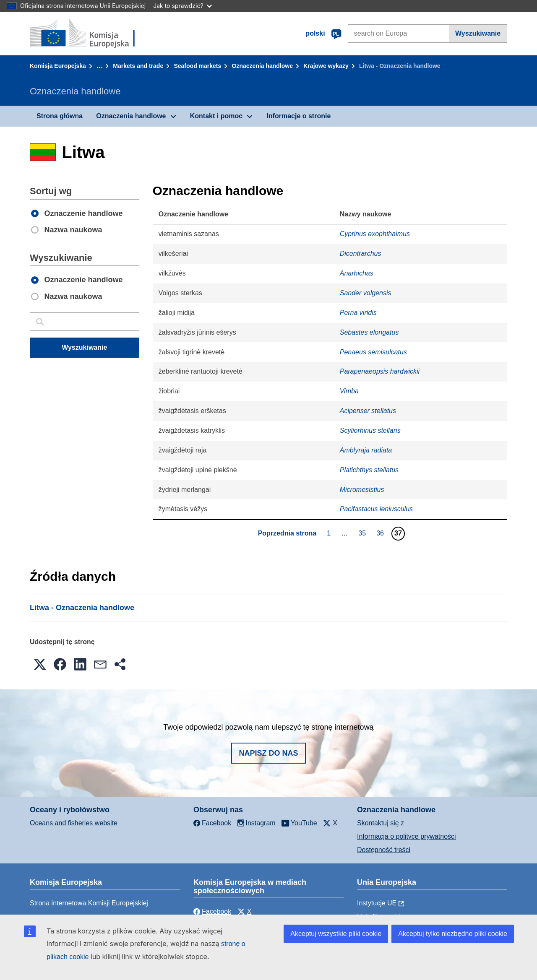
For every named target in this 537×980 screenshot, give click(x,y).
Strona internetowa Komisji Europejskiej (89, 903)
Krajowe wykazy (326, 66)
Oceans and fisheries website (74, 823)
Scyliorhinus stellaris (370, 430)
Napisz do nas (268, 753)
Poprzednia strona (287, 533)
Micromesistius (362, 490)
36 (381, 533)
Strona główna (60, 116)
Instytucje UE (377, 903)
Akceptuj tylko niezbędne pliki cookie (453, 934)
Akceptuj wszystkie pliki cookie (336, 934)
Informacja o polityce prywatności (407, 836)
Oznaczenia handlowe (262, 66)
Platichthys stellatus (369, 470)
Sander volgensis (366, 293)
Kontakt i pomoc (216, 116)
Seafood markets (197, 66)
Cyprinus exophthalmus (375, 234)
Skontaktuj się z (381, 823)
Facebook (212, 911)
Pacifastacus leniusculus (376, 509)
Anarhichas (357, 273)
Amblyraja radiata (366, 450)
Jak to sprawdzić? (182, 6)
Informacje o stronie (298, 116)
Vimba (349, 391)
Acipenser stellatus (368, 411)
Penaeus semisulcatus (373, 352)
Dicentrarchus (361, 253)
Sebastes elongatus (369, 332)
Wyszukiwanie (478, 33)
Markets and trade (138, 66)
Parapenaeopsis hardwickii (380, 371)
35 (363, 533)
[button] (40, 664)
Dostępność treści (384, 850)
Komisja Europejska (58, 66)
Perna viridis (358, 313)
